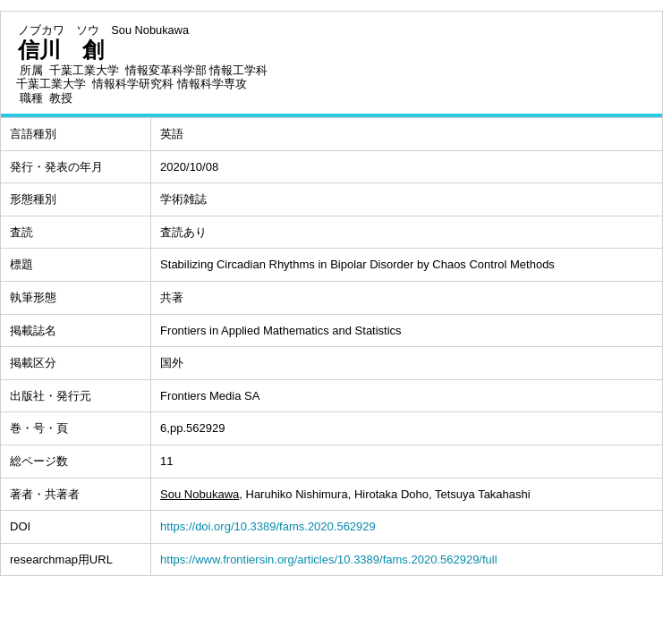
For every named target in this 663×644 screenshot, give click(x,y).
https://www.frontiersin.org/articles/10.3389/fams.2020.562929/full (329, 559)
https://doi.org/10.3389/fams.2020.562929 (268, 526)
